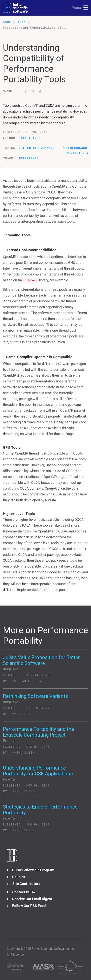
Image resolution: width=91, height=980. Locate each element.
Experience (29, 158)
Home (7, 22)
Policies (19, 877)
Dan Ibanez (31, 138)
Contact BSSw (24, 892)
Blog (22, 22)
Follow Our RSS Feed (29, 906)
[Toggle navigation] (80, 8)
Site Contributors (26, 884)
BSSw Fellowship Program (33, 870)
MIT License (15, 955)
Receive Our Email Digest (32, 899)
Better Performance (37, 148)
